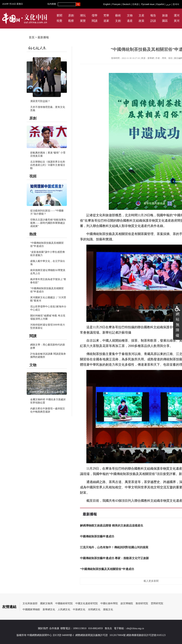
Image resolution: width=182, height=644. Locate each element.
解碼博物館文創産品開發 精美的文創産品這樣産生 (112, 526)
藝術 (118, 15)
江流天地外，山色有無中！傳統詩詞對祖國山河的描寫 (114, 547)
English (107, 4)
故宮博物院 (127, 603)
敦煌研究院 (142, 603)
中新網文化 (79, 609)
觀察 (71, 21)
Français (116, 4)
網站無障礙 (178, 325)
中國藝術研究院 (64, 603)
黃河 (177, 21)
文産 (141, 15)
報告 (153, 15)
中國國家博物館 (31, 609)
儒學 (95, 15)
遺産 (130, 21)
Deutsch (126, 4)
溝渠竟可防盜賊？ (40, 101)
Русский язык (148, 4)
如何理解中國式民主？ (42, 203)
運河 (177, 15)
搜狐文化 (108, 609)
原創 (71, 15)
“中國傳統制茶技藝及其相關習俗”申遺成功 (107, 569)
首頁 (32, 37)
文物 (130, 15)
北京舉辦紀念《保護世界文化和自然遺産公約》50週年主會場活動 (48, 165)
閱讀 (95, 21)
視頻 (33, 176)
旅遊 (165, 15)
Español (160, 4)
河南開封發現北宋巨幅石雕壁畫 (47, 392)
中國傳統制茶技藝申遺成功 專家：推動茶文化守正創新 (114, 558)
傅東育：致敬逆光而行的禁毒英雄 (48, 145)
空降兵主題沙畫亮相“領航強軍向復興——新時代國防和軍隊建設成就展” (48, 223)
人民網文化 (64, 609)
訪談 (153, 21)
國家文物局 (46, 603)
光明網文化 (94, 609)
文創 (118, 21)
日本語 (135, 4)
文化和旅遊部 (30, 603)
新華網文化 (49, 609)
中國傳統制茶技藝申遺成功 (97, 536)
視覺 (59, 21)
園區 (165, 21)
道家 (106, 21)
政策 (141, 21)
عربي (168, 4)
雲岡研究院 (157, 603)
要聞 (59, 15)
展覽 (83, 21)
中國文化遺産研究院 (87, 603)
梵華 (106, 15)
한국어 (176, 4)
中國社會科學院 (109, 603)
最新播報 (43, 37)
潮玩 (83, 15)
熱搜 (33, 234)
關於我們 (43, 628)
